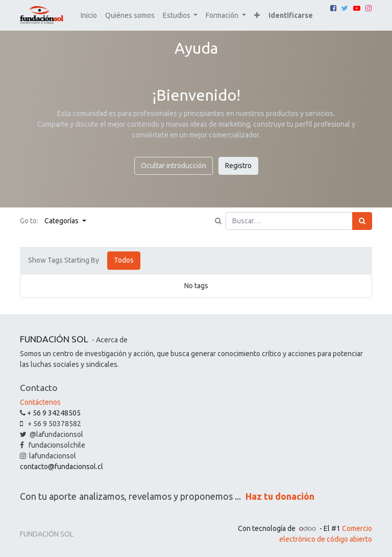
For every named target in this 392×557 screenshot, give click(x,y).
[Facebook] (333, 8)
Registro (238, 166)
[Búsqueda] (362, 221)
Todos (124, 260)
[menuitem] (89, 16)
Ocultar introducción (174, 166)
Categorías (62, 221)
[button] (257, 16)
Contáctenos (40, 402)
